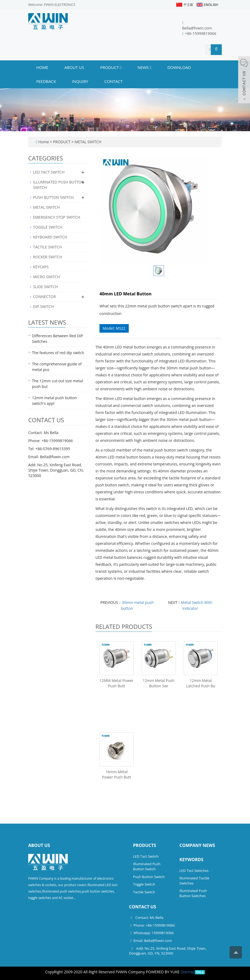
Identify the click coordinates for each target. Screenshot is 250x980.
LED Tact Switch (146, 856)
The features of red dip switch (58, 353)
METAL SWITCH (87, 142)
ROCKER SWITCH (48, 257)
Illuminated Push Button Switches (193, 893)
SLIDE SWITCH (45, 287)
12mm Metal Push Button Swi (159, 683)
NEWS (144, 67)
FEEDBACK (46, 81)
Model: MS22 (114, 328)
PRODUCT (111, 67)
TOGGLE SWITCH (48, 227)
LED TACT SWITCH (49, 172)
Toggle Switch (144, 884)
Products (145, 845)
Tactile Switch (144, 892)
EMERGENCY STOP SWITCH (57, 217)
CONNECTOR (44, 297)
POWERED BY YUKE (163, 972)
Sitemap (187, 972)
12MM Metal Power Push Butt (117, 683)
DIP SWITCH (44, 307)
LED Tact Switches (194, 871)
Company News (197, 845)
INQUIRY (80, 81)
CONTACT (113, 81)
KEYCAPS (41, 267)
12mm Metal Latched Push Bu (201, 683)
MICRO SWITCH (47, 277)
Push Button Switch (149, 877)
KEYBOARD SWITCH (50, 237)
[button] (121, 67)
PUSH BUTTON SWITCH (53, 197)
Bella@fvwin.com (197, 28)
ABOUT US (74, 67)
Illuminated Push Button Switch (147, 866)
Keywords (192, 860)
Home (42, 67)
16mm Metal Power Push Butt (116, 774)
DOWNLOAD (179, 67)
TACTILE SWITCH (47, 247)
